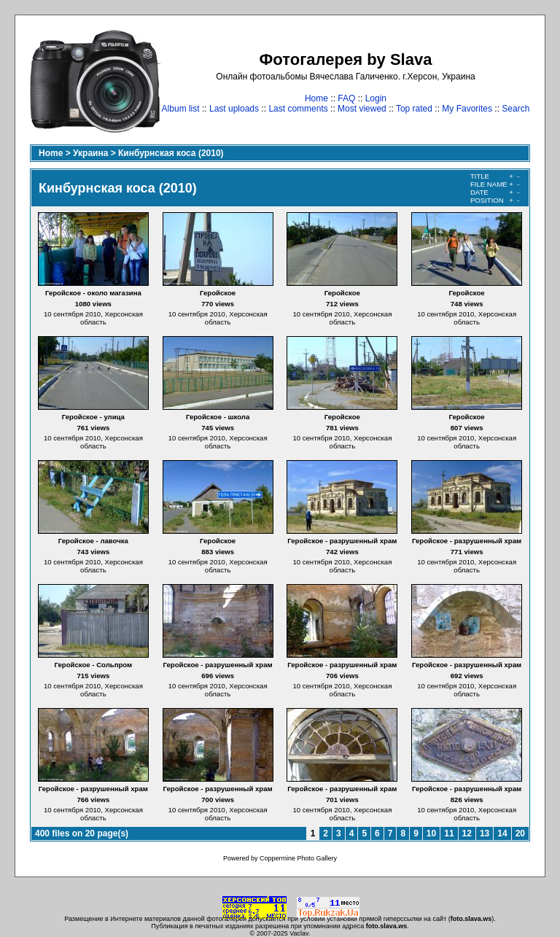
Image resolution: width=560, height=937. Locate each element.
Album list (181, 109)
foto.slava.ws (471, 919)
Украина (90, 153)
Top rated (414, 109)
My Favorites (467, 109)
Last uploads (234, 109)
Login (376, 98)
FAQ (346, 98)
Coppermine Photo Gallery (298, 858)
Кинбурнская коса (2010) (171, 153)
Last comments (298, 109)
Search (516, 109)
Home (316, 98)
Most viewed (362, 109)
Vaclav (299, 933)
